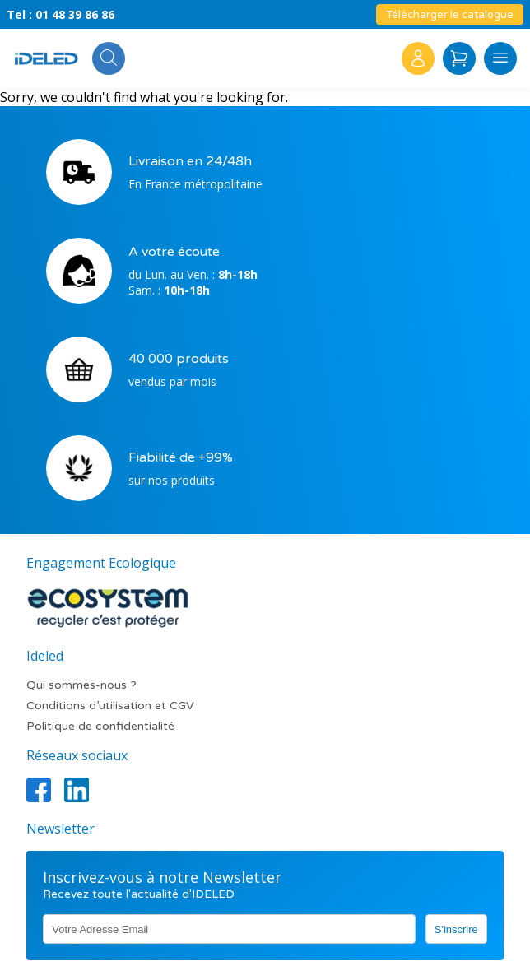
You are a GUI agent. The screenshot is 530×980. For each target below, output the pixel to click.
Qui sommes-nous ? (81, 685)
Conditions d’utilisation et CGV (110, 706)
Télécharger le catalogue (450, 15)
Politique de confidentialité (100, 726)
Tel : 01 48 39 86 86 (60, 14)
